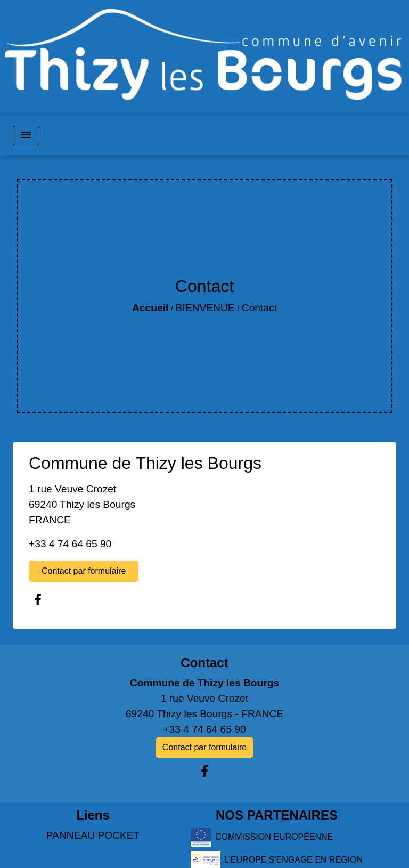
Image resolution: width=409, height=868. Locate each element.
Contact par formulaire (84, 571)
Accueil (150, 308)
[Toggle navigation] (26, 136)
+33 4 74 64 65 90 (70, 544)
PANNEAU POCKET (93, 835)
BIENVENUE (205, 308)
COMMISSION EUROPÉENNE (262, 837)
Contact (259, 308)
